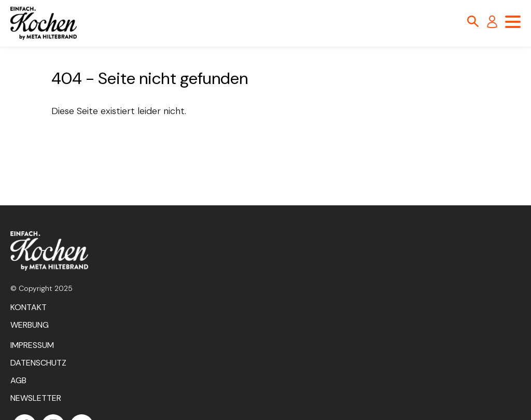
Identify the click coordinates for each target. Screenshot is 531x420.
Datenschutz (38, 363)
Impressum (32, 345)
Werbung (30, 325)
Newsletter (36, 398)
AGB (18, 380)
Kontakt (29, 307)
